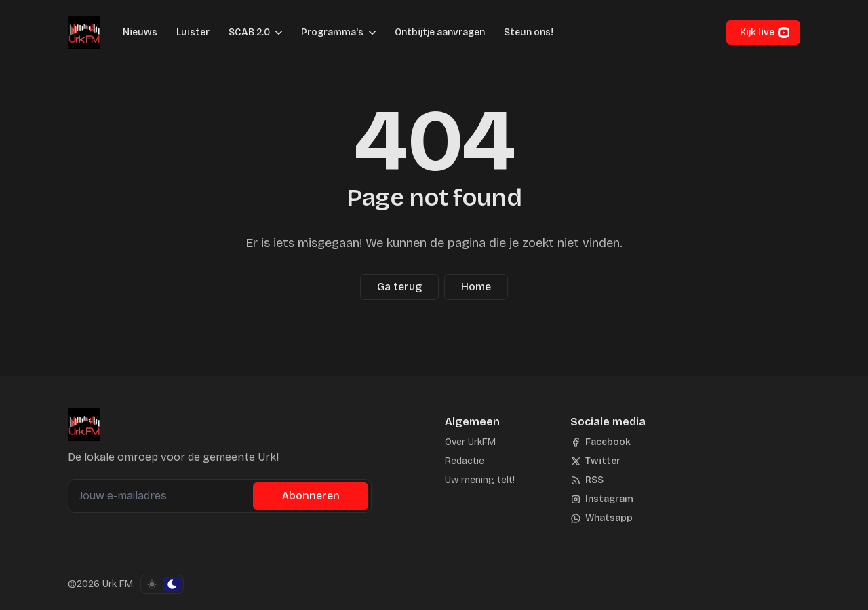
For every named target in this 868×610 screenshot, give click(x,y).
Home (476, 287)
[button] (245, 33)
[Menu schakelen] (279, 33)
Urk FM (118, 584)
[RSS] (587, 480)
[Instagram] (602, 499)
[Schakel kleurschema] (162, 584)
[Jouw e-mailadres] (162, 496)
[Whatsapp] (601, 518)
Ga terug (399, 287)
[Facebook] (600, 442)
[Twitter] (595, 461)
